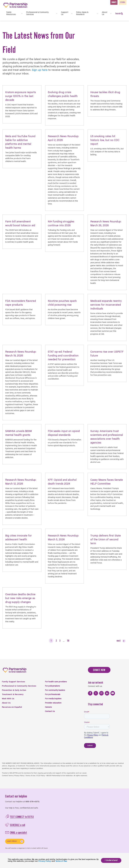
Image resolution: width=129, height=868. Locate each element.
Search (119, 14)
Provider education (53, 703)
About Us (6, 703)
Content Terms (7, 776)
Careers (48, 707)
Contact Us (50, 711)
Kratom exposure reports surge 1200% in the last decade (21, 96)
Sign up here (40, 70)
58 (68, 641)
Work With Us (8, 699)
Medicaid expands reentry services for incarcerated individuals (106, 305)
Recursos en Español (12, 707)
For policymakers (52, 686)
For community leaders (55, 690)
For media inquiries (53, 699)
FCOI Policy (41, 776)
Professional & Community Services (19, 686)
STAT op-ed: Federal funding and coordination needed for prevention (63, 356)
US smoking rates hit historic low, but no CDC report (105, 140)
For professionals (53, 694)
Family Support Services (14, 682)
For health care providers (56, 682)
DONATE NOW (99, 670)
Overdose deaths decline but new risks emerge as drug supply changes (20, 598)
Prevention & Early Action (14, 690)
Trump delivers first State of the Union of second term (106, 540)
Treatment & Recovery (13, 694)
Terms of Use (30, 776)
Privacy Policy (19, 776)
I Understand (111, 860)
